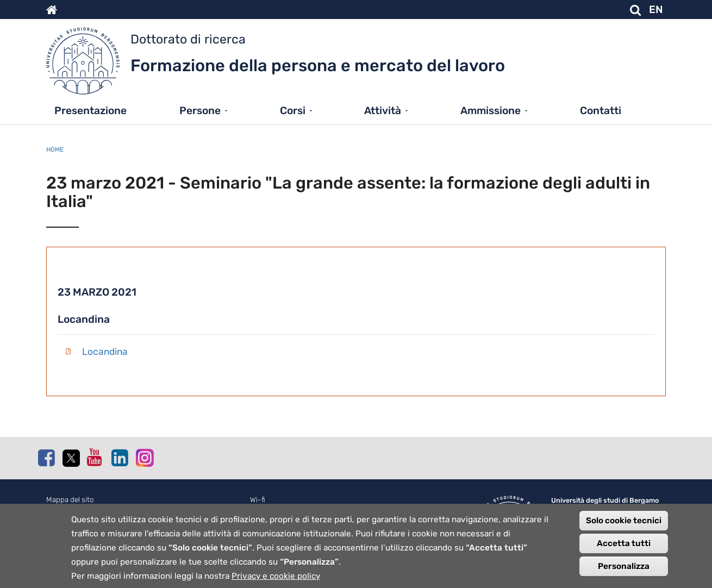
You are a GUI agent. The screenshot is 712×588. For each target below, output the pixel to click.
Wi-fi (258, 500)
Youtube (95, 457)
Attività (383, 111)
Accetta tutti (624, 549)
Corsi (293, 111)
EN (656, 10)
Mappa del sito (70, 500)
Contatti (601, 111)
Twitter (71, 458)
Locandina (105, 352)
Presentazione (90, 111)
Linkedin (120, 458)
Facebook (46, 458)
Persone (200, 111)
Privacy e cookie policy (276, 582)
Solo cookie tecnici (624, 527)
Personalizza (624, 572)
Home (55, 149)
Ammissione (491, 111)
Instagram (144, 457)
